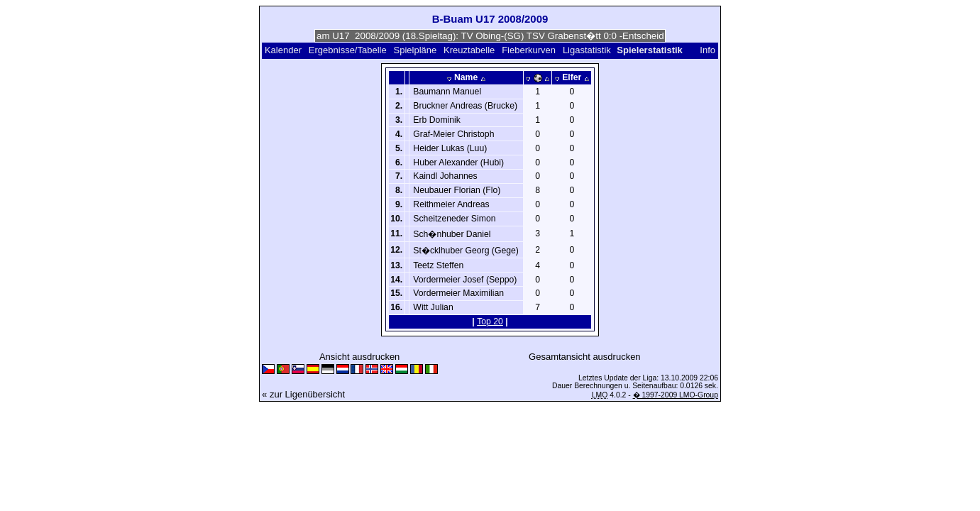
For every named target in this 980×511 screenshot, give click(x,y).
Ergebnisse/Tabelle (348, 50)
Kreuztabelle (469, 50)
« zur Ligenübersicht (303, 394)
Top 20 (490, 322)
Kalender (283, 50)
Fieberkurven (529, 50)
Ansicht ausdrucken (359, 357)
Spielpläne (415, 50)
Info (708, 50)
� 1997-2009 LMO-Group (676, 395)
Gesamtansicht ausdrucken (585, 357)
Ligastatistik (587, 50)
